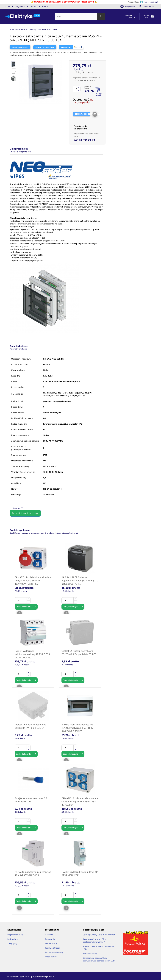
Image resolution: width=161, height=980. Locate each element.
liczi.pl (51, 977)
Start (12, 29)
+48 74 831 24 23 (84, 140)
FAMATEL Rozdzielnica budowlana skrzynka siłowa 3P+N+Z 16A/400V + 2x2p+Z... (33, 580)
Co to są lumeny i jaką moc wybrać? (99, 935)
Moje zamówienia (15, 935)
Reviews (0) (18, 508)
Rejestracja (146, 6)
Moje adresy (13, 939)
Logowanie (128, 6)
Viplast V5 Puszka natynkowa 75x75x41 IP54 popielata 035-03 (79, 652)
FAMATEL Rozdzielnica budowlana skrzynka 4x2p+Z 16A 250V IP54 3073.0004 (80, 801)
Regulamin (20, 6)
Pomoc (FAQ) (51, 943)
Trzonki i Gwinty (90, 954)
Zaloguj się (12, 943)
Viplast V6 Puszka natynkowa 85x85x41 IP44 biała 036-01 (30, 726)
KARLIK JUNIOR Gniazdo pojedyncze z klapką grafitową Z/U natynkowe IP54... (80, 580)
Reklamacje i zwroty (54, 952)
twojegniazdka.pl (151, 2)
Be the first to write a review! (25, 513)
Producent (66, 47)
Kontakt (46, 6)
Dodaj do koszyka (26, 607)
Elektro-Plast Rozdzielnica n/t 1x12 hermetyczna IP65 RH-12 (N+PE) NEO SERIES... (78, 728)
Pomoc (34, 6)
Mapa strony (51, 957)
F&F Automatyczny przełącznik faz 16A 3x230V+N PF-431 (33, 874)
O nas (8, 6)
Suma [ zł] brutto (88, 87)
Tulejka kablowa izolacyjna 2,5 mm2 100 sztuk (31, 800)
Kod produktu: (17, 47)
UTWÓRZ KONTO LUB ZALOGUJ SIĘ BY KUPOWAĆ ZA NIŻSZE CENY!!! (64, 2)
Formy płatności (52, 948)
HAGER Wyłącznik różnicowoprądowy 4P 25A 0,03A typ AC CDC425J (32, 654)
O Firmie (49, 935)
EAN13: (38, 47)
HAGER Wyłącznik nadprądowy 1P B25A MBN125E (80, 874)
